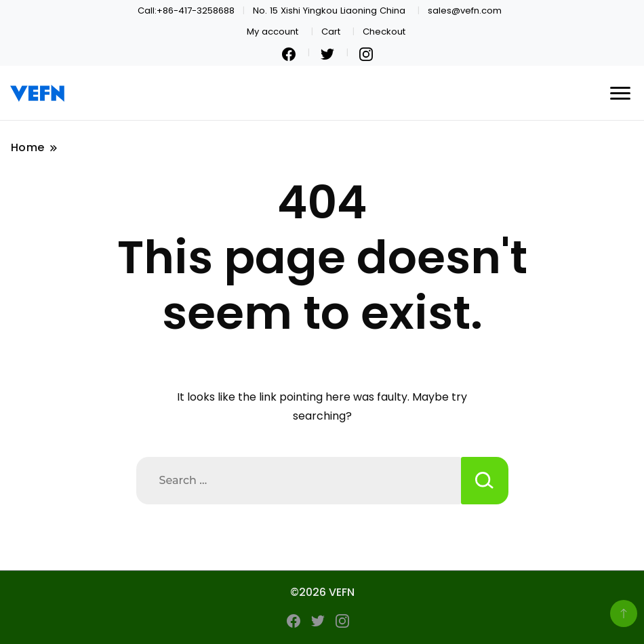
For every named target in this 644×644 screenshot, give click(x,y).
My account (273, 32)
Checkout (384, 32)
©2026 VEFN (322, 592)
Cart (331, 32)
